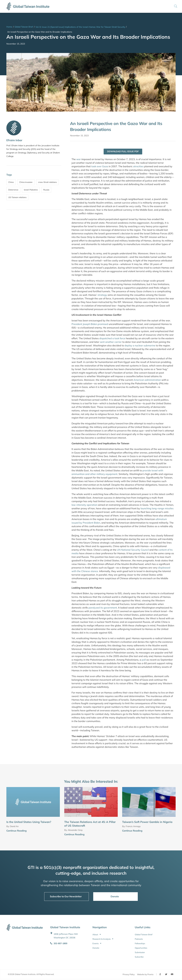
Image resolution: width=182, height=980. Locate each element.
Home (9, 27)
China (11, 182)
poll (144, 660)
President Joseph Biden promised (90, 324)
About (97, 935)
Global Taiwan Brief (24, 27)
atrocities (138, 166)
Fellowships (140, 944)
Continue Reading (16, 831)
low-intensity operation (84, 505)
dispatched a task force (112, 339)
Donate (96, 948)
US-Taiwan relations (17, 197)
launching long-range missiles (157, 509)
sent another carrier (111, 342)
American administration (147, 380)
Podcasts (139, 939)
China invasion (26, 182)
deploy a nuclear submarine (140, 346)
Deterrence (13, 190)
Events (97, 944)
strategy (102, 295)
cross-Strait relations (47, 182)
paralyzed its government (103, 608)
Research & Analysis (103, 939)
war (79, 159)
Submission (140, 952)
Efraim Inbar (14, 140)
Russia (46, 190)
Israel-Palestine (31, 190)
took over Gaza (100, 166)
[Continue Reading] (59, 831)
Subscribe (139, 957)
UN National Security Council (133, 550)
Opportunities (141, 948)
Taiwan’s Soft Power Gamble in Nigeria (147, 822)
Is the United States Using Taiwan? (29, 822)
